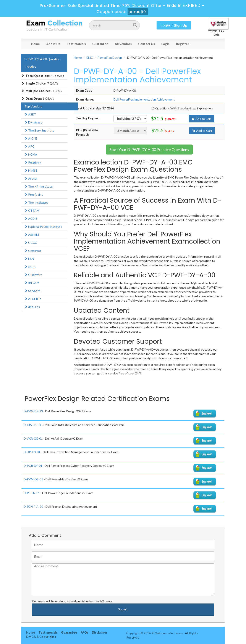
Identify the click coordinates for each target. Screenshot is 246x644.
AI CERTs (33, 299)
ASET (30, 114)
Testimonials (76, 44)
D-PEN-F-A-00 (33, 507)
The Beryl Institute (39, 130)
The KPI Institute (39, 186)
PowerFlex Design (110, 58)
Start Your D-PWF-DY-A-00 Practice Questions (149, 150)
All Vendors (123, 44)
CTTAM (32, 211)
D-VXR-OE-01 (33, 438)
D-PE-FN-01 (32, 493)
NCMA (31, 154)
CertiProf (33, 251)
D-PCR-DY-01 (33, 466)
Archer (31, 178)
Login (165, 44)
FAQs (84, 632)
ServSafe (32, 291)
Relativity (33, 162)
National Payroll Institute (43, 227)
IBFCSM (32, 283)
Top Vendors (33, 106)
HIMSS (31, 170)
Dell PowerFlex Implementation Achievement (144, 99)
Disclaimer (100, 632)
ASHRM (32, 235)
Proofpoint (34, 194)
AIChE (31, 138)
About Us (53, 44)
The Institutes (36, 202)
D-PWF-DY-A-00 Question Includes (42, 63)
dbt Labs (32, 307)
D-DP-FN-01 (32, 452)
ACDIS (31, 219)
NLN (29, 259)
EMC (90, 58)
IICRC (31, 267)
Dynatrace (33, 122)
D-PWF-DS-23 (33, 411)
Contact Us (146, 44)
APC (29, 146)
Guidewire (33, 275)
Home (35, 44)
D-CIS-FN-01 (32, 425)
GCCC (31, 243)
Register (183, 44)
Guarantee (100, 44)
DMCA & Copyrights (41, 637)
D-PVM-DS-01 (33, 479)
